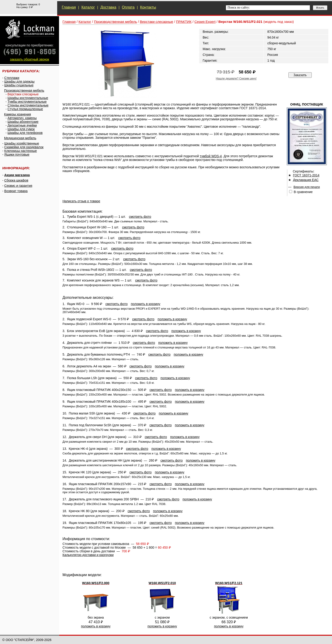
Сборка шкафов (16, 180)
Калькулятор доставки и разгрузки (88, 555)
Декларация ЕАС (306, 180)
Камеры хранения (18, 114)
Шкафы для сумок (21, 129)
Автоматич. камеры (22, 118)
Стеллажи (12, 78)
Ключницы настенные (21, 151)
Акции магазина (17, 175)
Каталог (88, 7)
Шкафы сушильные (19, 85)
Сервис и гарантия (18, 186)
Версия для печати (307, 187)
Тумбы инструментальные (27, 102)
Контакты (148, 7)
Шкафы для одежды (19, 82)
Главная (69, 7)
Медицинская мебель (20, 138)
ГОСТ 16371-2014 (306, 175)
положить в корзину (145, 304)
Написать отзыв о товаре (81, 201)
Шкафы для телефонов (25, 133)
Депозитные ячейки (22, 125)
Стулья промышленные (25, 109)
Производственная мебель (24, 91)
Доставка (108, 7)
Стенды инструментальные (28, 105)
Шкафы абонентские (23, 122)
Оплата (128, 7)
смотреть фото (140, 217)
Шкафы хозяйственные (22, 143)
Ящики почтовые (17, 154)
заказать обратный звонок (30, 59)
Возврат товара (16, 191)
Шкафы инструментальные (28, 98)
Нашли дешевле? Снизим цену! (236, 79)
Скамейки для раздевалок (24, 147)
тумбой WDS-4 (211, 156)
